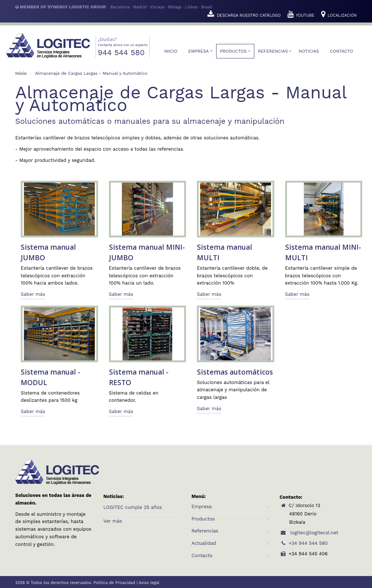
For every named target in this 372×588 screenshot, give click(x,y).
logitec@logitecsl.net (309, 533)
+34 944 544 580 (304, 543)
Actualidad (204, 543)
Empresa (198, 51)
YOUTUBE (302, 15)
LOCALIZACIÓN (339, 15)
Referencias (273, 51)
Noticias (309, 51)
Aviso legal (149, 583)
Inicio (171, 51)
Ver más (113, 521)
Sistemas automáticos (235, 372)
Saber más (33, 294)
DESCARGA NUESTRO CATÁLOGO (245, 15)
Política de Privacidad (114, 583)
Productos (233, 51)
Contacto (341, 51)
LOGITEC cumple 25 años (133, 507)
